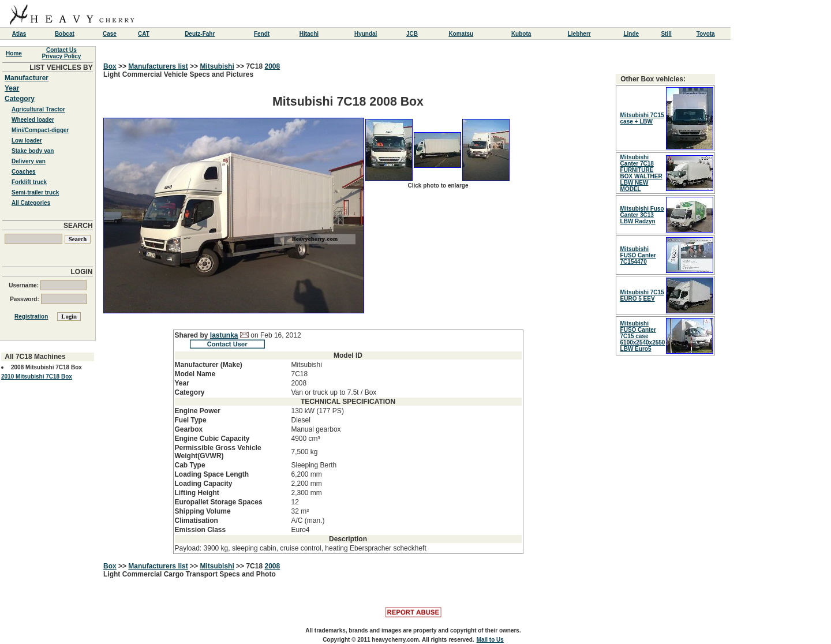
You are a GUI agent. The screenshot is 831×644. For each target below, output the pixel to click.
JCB (412, 34)
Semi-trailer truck (35, 192)
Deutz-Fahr (200, 34)
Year (12, 88)
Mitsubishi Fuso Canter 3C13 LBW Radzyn (642, 215)
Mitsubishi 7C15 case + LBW (642, 118)
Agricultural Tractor (38, 109)
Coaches (24, 172)
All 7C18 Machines (35, 357)
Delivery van (29, 161)
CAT (144, 34)
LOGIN (82, 272)
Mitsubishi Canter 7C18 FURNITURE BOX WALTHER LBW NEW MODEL (641, 173)
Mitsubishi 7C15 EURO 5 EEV (642, 295)
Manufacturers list (158, 66)
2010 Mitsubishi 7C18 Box (37, 377)
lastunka (224, 335)
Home (14, 53)
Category (20, 99)
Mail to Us (490, 640)
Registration (31, 317)
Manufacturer (27, 78)
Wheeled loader (33, 120)
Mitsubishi (217, 66)
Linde (631, 34)
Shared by (192, 335)
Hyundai (366, 34)
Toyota (706, 34)
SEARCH (78, 226)
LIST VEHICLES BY (61, 68)
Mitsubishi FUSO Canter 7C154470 (638, 255)
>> (123, 66)
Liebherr (579, 34)
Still (666, 34)
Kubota (521, 34)
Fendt (262, 34)
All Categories (31, 203)
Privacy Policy (62, 56)
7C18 (255, 66)
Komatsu (461, 34)
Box (110, 66)
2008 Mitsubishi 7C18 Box (46, 367)
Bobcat (65, 34)
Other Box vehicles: (653, 79)
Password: (48, 299)
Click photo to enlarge (438, 186)
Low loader (27, 141)
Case (110, 34)
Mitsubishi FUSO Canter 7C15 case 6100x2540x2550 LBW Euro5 (643, 336)
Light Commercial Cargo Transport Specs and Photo (190, 574)
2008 (272, 66)
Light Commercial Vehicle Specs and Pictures (348, 312)
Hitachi (309, 34)
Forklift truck (29, 182)
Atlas (19, 34)
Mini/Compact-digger (40, 130)
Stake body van (33, 151)
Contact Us (61, 50)
